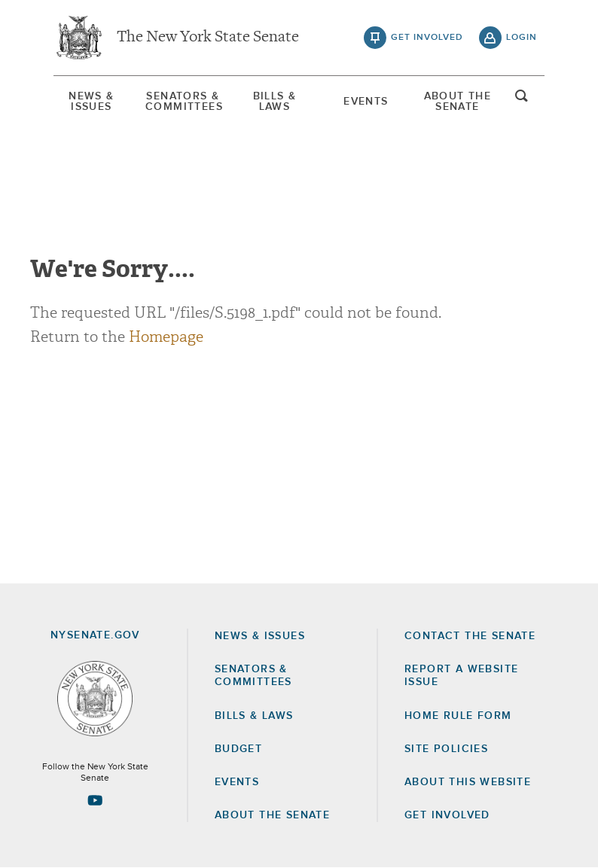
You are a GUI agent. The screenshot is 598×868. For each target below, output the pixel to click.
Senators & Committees (183, 102)
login (522, 38)
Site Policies (446, 749)
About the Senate (272, 815)
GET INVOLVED (447, 815)
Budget (238, 749)
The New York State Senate (208, 38)
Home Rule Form (458, 716)
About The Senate (458, 102)
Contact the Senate (470, 636)
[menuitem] (91, 102)
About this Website (468, 782)
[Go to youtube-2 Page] (95, 800)
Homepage (166, 337)
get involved (427, 38)
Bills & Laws (275, 102)
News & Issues (91, 102)
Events (366, 102)
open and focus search (522, 100)
